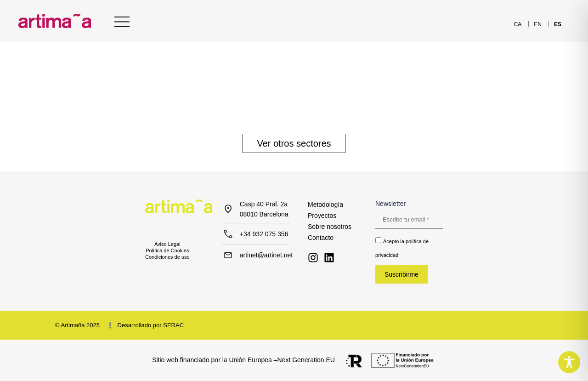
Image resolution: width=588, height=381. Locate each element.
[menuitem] (518, 24)
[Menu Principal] (122, 22)
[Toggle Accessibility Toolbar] (569, 362)
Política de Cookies (167, 250)
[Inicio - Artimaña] (55, 21)
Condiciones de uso (167, 257)
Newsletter (390, 204)
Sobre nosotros (330, 227)
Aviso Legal (167, 244)
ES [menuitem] (558, 24)
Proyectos (322, 216)
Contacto (321, 238)
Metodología (325, 205)
